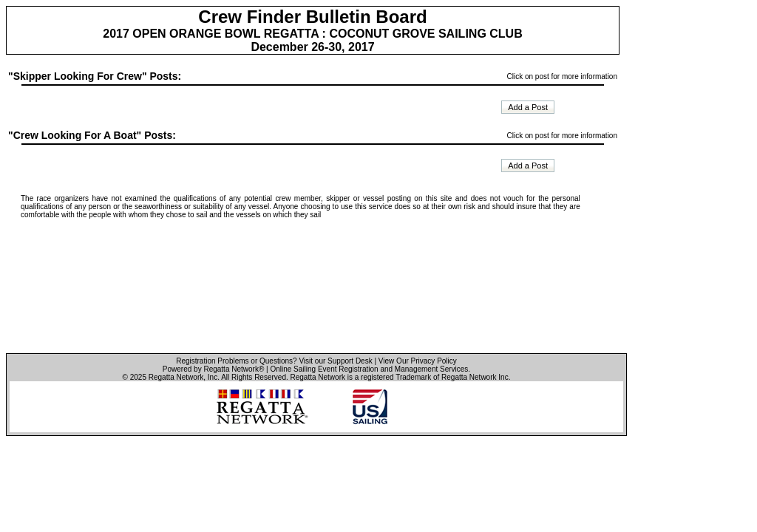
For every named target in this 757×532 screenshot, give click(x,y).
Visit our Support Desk (335, 361)
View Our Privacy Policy (418, 361)
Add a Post (528, 107)
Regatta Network (176, 377)
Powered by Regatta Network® (213, 369)
